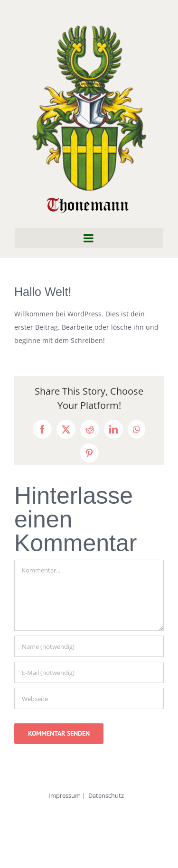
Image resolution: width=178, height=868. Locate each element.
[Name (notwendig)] (89, 646)
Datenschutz (106, 795)
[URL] (89, 698)
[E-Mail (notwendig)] (89, 672)
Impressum (65, 795)
